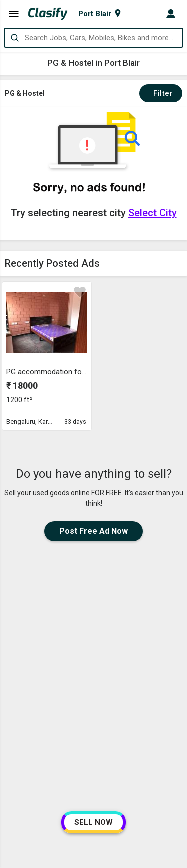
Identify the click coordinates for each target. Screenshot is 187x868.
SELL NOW (93, 822)
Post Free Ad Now (93, 531)
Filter (161, 93)
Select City (152, 213)
